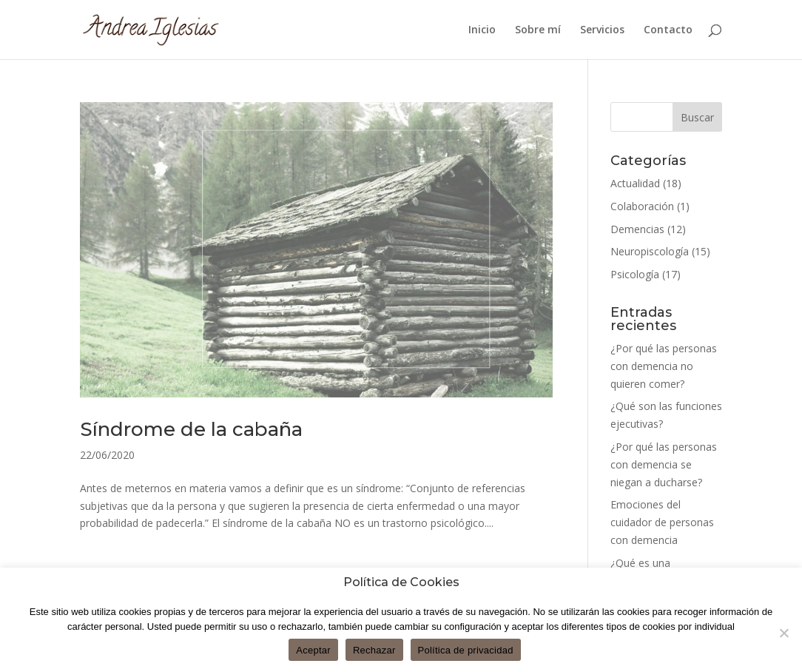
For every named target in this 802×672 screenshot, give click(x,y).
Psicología (635, 274)
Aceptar (313, 650)
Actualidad (635, 183)
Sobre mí (538, 30)
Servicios (602, 30)
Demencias (637, 229)
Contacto (668, 30)
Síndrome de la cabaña (191, 429)
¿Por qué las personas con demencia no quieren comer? (664, 366)
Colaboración (642, 206)
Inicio (482, 30)
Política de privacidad (466, 650)
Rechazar (374, 650)
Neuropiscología (650, 251)
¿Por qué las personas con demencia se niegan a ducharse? (664, 464)
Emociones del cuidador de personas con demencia (662, 522)
